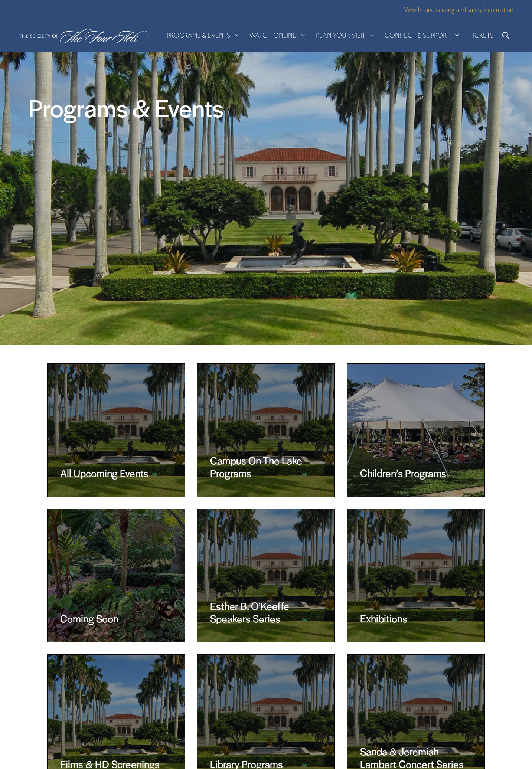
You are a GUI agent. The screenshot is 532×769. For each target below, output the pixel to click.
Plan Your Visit (348, 36)
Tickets (482, 35)
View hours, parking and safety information (459, 9)
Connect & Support (425, 36)
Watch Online (280, 36)
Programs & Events (206, 36)
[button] (506, 36)
